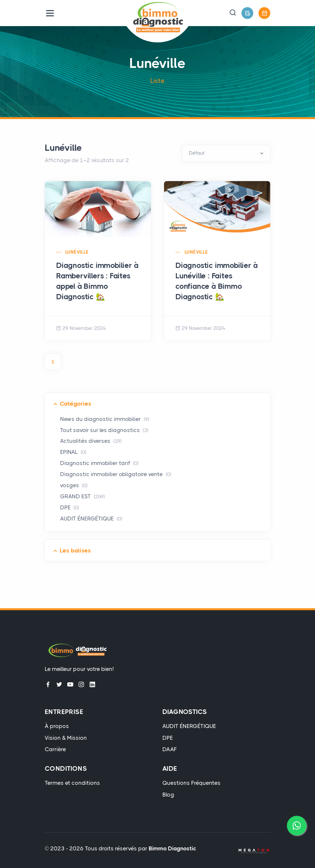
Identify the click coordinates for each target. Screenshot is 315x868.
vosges (74, 485)
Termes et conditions (72, 783)
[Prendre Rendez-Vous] (264, 13)
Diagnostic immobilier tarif (99, 463)
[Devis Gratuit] (247, 13)
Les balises (75, 550)
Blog (168, 795)
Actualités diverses (91, 441)
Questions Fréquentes (191, 783)
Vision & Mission (66, 738)
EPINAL (73, 452)
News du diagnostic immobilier (105, 419)
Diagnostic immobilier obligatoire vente (116, 474)
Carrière (55, 749)
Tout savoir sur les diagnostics (104, 430)
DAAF (170, 749)
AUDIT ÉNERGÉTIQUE (91, 519)
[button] (233, 13)
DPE (70, 507)
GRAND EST (83, 496)
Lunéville (77, 252)
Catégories (75, 404)
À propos (57, 726)
